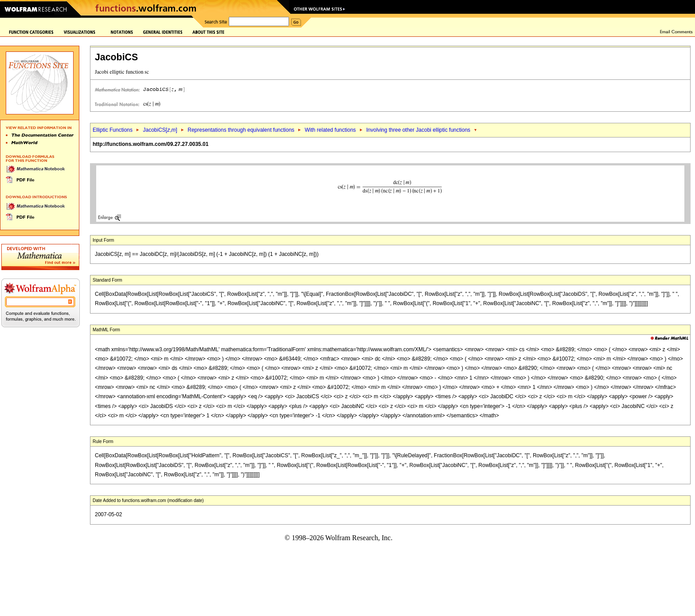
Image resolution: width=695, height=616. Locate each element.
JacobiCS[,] (160, 130)
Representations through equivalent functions (241, 130)
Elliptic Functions (113, 130)
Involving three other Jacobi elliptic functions (418, 130)
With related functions (330, 130)
